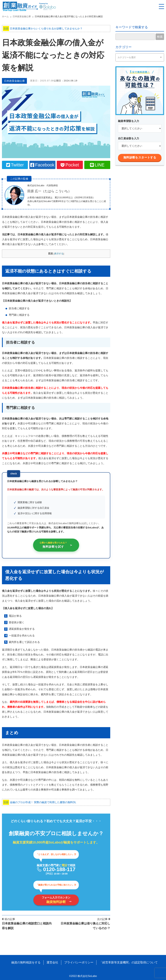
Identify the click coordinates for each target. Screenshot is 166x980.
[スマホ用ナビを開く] (161, 7)
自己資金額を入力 (129, 138)
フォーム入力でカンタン (56, 900)
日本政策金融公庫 (14, 81)
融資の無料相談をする (26, 962)
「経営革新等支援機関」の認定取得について (129, 962)
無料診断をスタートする (140, 157)
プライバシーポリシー (79, 962)
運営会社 (52, 962)
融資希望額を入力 (129, 121)
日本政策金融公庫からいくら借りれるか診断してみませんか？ (43, 29)
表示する (59, 254)
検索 (160, 37)
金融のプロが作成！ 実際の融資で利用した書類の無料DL (40, 802)
